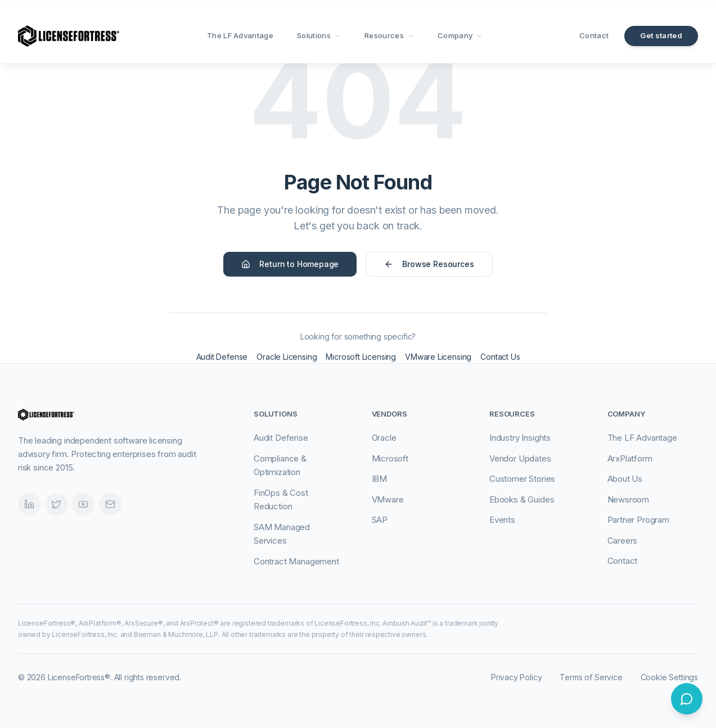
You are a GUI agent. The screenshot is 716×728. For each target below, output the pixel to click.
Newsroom (629, 499)
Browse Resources (429, 264)
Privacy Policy (517, 677)
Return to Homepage (290, 264)
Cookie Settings (669, 677)
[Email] (110, 504)
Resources (389, 35)
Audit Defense (222, 357)
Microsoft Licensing (361, 357)
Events (502, 520)
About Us (625, 479)
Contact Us (500, 357)
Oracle (384, 438)
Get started (661, 35)
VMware (388, 499)
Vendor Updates (520, 458)
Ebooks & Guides (522, 499)
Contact (594, 35)
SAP (380, 520)
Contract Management (296, 561)
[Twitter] (56, 504)
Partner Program (638, 520)
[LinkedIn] (29, 504)
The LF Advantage (240, 35)
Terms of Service (591, 677)
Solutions (319, 35)
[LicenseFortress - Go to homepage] (69, 36)
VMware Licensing (438, 357)
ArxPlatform (630, 458)
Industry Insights (520, 438)
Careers (623, 541)
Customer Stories (522, 479)
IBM (379, 479)
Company (460, 35)
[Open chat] (687, 699)
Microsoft (390, 458)
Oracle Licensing (287, 357)
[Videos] (83, 504)
